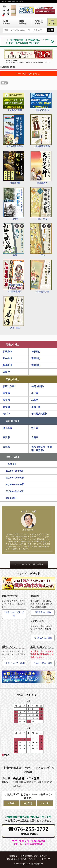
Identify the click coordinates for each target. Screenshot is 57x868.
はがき (29, 803)
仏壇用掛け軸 (14, 276)
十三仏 (41, 240)
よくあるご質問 (14, 102)
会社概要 (13, 856)
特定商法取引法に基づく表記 (21, 859)
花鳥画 (35, 400)
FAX (12, 803)
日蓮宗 (35, 437)
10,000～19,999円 (15, 471)
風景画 (6, 400)
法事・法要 (41, 204)
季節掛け (36, 358)
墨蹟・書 (36, 407)
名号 (14, 240)
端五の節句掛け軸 (14, 131)
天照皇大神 (41, 167)
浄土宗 (35, 428)
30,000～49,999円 (15, 484)
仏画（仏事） (10, 386)
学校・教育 (14, 312)
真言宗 (6, 437)
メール (46, 803)
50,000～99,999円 (15, 491)
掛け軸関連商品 (41, 131)
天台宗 (6, 447)
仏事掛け (7, 351)
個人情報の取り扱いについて (34, 856)
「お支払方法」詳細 (43, 638)
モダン (6, 414)
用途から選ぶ (13, 345)
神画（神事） (38, 386)
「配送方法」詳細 (43, 612)
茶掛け (6, 372)
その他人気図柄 (39, 414)
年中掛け (7, 358)
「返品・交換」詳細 (43, 663)
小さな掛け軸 (41, 276)
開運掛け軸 (14, 167)
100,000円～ (12, 498)
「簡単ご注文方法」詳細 (14, 614)
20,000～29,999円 (15, 478)
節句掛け (36, 365)
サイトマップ (44, 859)
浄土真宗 (7, 428)
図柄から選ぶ (13, 379)
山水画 (14, 204)
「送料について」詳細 (14, 663)
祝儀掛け (7, 365)
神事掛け (36, 351)
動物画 (6, 407)
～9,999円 (11, 464)
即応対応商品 (41, 102)
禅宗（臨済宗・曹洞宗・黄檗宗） (42, 449)
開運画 (6, 393)
